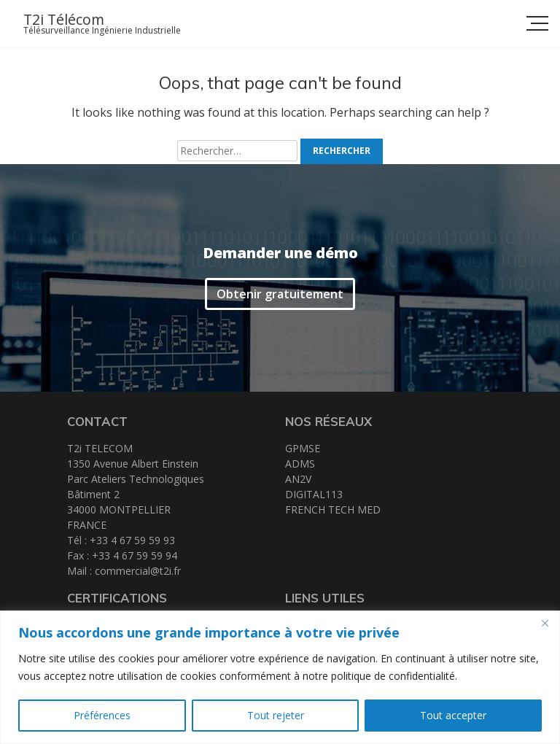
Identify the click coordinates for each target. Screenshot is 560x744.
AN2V (298, 479)
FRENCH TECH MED (333, 509)
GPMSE (303, 448)
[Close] (545, 623)
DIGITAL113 (314, 494)
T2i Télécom (64, 19)
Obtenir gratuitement (280, 294)
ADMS (300, 464)
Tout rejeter (276, 715)
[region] (280, 677)
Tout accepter (453, 715)
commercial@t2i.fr (138, 571)
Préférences (102, 715)
